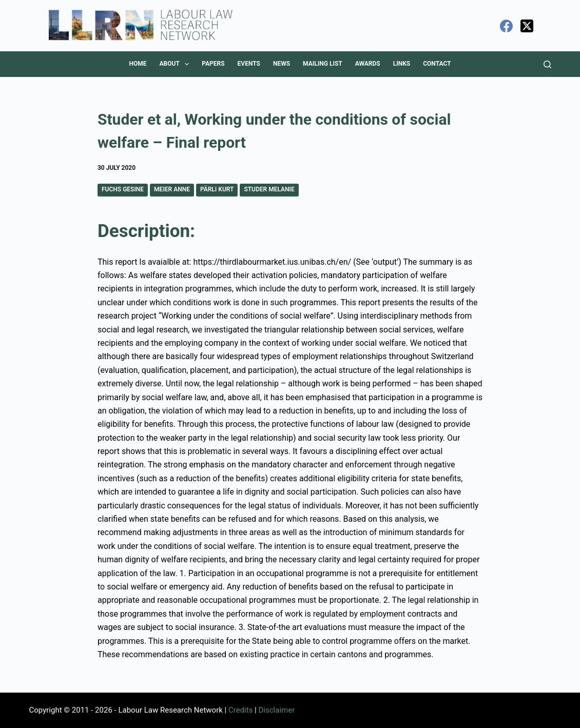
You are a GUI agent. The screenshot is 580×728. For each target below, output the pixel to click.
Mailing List (323, 64)
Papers (213, 64)
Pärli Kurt (217, 189)
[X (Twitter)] (527, 26)
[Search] (547, 64)
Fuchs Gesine (123, 189)
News (282, 64)
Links (402, 64)
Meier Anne (172, 189)
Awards (368, 64)
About (176, 64)
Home (138, 64)
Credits (240, 710)
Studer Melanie (269, 189)
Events (249, 64)
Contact (437, 64)
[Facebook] (506, 26)
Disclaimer (276, 710)
